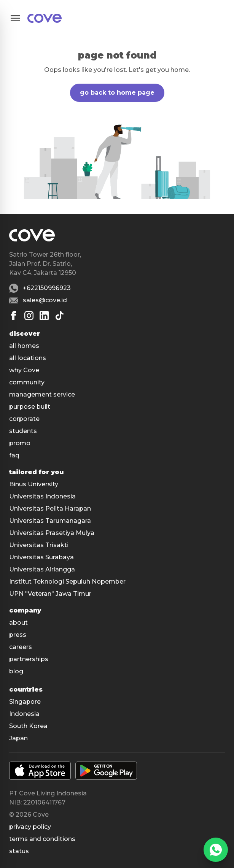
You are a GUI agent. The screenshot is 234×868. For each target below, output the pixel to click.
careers (21, 647)
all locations (28, 358)
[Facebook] (14, 316)
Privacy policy (30, 827)
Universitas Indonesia (42, 496)
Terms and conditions (42, 839)
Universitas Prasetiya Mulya (52, 533)
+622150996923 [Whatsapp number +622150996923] (47, 288)
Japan (18, 738)
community (27, 382)
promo (20, 443)
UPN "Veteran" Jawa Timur (50, 594)
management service (42, 394)
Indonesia (24, 714)
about (18, 623)
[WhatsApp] (216, 850)
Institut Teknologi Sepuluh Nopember (67, 582)
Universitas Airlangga (42, 569)
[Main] (45, 18)
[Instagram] (29, 316)
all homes (24, 346)
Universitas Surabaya (41, 557)
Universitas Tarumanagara (50, 521)
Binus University (34, 484)
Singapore (25, 702)
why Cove (24, 370)
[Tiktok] (59, 316)
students (23, 431)
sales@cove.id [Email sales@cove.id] (45, 300)
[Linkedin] (44, 316)
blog (16, 671)
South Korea (28, 726)
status (19, 851)
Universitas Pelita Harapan (50, 509)
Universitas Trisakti (39, 545)
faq (14, 455)
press (18, 635)
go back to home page (117, 93)
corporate (24, 419)
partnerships (29, 659)
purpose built (30, 407)
